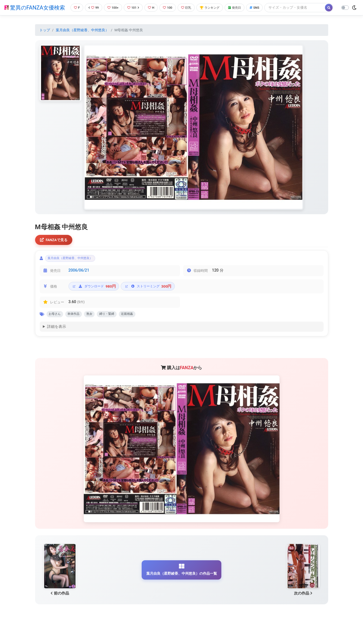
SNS (265, 7)
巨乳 (190, 7)
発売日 (243, 7)
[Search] (98, 18)
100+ (112, 7)
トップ (45, 39)
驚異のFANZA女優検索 (34, 12)
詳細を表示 (57, 340)
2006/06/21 (79, 282)
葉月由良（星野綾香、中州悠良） (82, 39)
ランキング (216, 7)
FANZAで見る (55, 249)
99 (92, 7)
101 (134, 7)
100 (170, 7)
